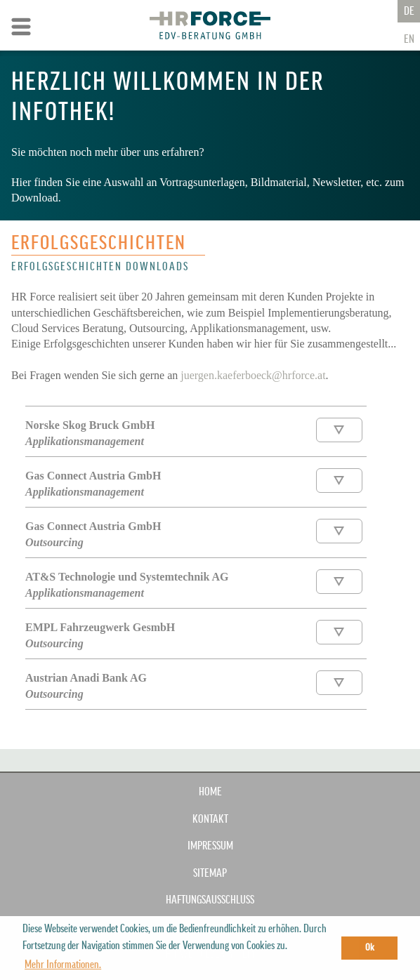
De (409, 11)
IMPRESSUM (210, 846)
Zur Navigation (21, 27)
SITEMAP (210, 873)
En (409, 39)
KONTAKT (210, 819)
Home (210, 792)
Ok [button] (370, 947)
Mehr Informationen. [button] (63, 965)
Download (339, 430)
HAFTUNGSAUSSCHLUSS (210, 900)
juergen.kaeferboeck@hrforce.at (253, 375)
